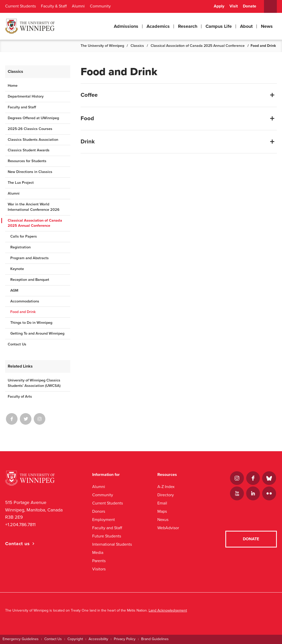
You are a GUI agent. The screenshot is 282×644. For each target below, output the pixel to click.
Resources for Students (27, 161)
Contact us (18, 544)
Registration (20, 247)
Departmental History (26, 96)
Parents (99, 561)
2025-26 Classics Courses (30, 129)
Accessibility (98, 639)
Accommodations (25, 301)
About (246, 26)
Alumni (78, 6)
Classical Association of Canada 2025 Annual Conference (198, 46)
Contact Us (17, 344)
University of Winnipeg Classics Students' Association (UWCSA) (34, 383)
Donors (99, 511)
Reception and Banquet (30, 280)
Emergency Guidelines (21, 639)
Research (188, 26)
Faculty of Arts (20, 397)
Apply (219, 6)
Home (13, 86)
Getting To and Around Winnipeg (37, 333)
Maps (162, 511)
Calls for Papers (24, 236)
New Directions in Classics (30, 172)
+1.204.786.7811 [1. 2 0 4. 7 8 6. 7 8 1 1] (20, 525)
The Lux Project (21, 183)
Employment (104, 520)
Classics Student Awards (29, 150)
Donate (250, 6)
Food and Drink (23, 312)
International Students (112, 544)
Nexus (163, 520)
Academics (158, 26)
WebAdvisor (168, 528)
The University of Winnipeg (102, 46)
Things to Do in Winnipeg (31, 323)
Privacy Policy (125, 639)
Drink (88, 142)
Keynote (17, 269)
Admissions (126, 26)
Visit (234, 6)
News (267, 26)
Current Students (20, 6)
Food (87, 118)
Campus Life (219, 26)
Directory (166, 495)
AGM (14, 290)
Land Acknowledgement (168, 610)
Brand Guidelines (155, 639)
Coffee (89, 95)
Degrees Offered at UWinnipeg (33, 118)
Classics (137, 46)
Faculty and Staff (22, 107)
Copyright (75, 639)
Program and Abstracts (29, 258)
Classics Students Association (33, 140)
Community (100, 6)
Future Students (107, 536)
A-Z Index (166, 487)
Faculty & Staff (54, 6)
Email (162, 503)
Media (98, 552)
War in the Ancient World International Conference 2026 (34, 207)
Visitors (99, 569)
